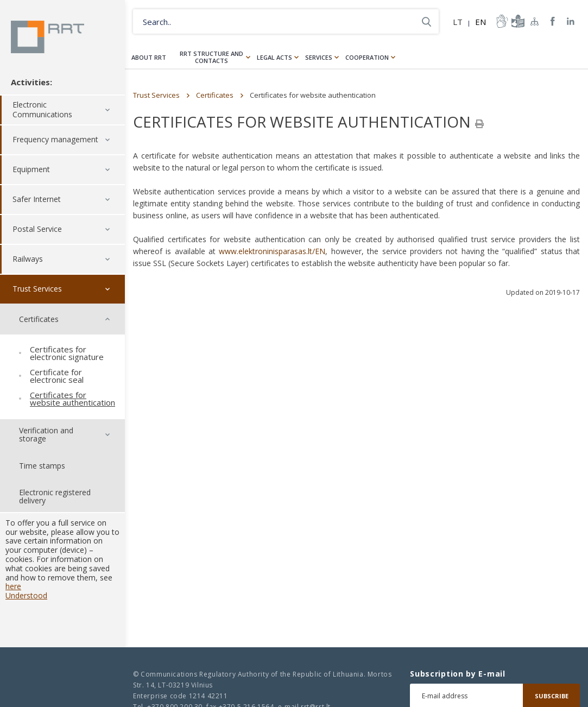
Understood (26, 595)
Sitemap (535, 21)
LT (458, 22)
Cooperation (367, 57)
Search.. (426, 21)
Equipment (31, 170)
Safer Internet (37, 200)
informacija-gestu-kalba (501, 21)
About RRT (149, 57)
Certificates (215, 95)
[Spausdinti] (479, 124)
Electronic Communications (42, 110)
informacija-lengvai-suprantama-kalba (517, 21)
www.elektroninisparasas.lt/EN (272, 251)
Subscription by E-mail (457, 674)
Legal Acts (274, 57)
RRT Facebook (553, 21)
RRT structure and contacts (211, 57)
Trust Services (37, 289)
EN (480, 22)
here (13, 587)
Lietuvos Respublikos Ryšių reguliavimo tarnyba (48, 37)
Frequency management (55, 140)
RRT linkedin (571, 21)
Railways (28, 259)
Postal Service (37, 229)
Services (319, 57)
